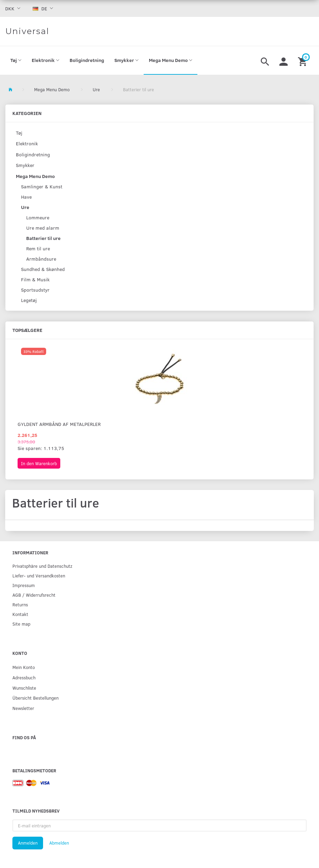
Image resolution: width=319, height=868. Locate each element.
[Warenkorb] (303, 61)
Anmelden (28, 843)
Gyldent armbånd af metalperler (59, 424)
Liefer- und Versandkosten (39, 576)
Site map (21, 624)
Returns (20, 604)
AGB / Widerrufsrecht (34, 595)
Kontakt (20, 614)
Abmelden (59, 843)
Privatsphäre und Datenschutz (42, 566)
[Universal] (27, 31)
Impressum (24, 585)
